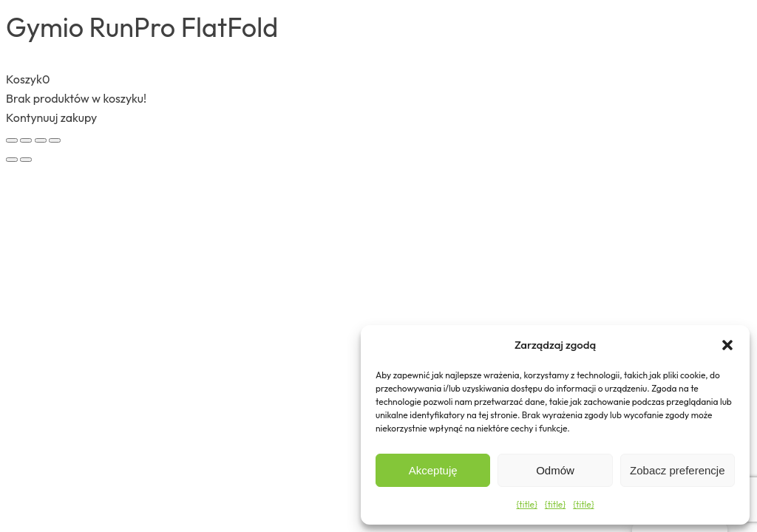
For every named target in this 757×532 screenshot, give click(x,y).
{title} (526, 504)
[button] (727, 345)
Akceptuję (433, 470)
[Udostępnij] (41, 140)
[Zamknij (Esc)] (55, 140)
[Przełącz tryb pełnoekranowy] (26, 140)
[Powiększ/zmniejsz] (12, 140)
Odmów (555, 470)
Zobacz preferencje (677, 470)
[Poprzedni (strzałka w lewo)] (12, 160)
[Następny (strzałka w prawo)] (26, 160)
